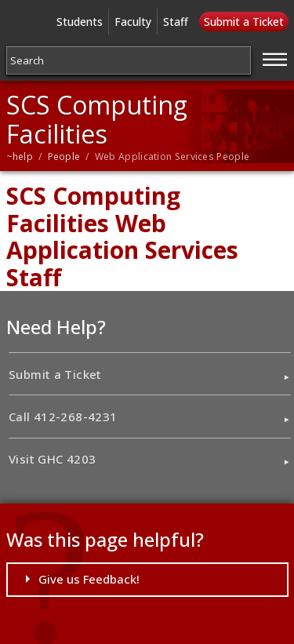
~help (20, 156)
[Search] (129, 60)
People (64, 156)
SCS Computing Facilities (97, 119)
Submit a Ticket (244, 22)
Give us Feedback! (89, 579)
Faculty (133, 22)
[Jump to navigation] (275, 57)
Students (80, 22)
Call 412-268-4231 (63, 417)
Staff (176, 22)
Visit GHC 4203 (52, 459)
